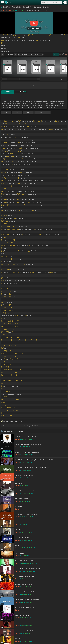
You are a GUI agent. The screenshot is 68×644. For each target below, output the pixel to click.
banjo (28, 79)
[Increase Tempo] (15, 54)
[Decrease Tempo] (2, 54)
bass (34, 79)
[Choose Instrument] (38, 79)
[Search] (61, 2)
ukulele (17, 79)
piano (11, 79)
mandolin (22, 79)
